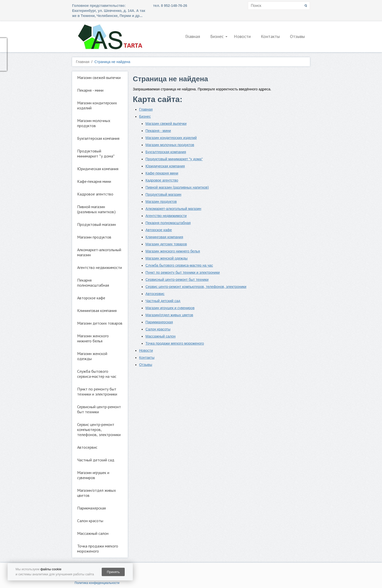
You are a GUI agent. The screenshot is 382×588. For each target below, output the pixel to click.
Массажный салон (93, 533)
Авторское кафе (91, 298)
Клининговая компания (97, 311)
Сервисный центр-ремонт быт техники (99, 409)
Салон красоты (90, 521)
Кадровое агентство (95, 194)
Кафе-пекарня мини (94, 181)
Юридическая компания (98, 169)
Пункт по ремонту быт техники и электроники (97, 392)
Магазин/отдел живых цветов (97, 493)
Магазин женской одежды (92, 356)
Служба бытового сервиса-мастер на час (97, 374)
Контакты (270, 36)
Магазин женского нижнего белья (93, 338)
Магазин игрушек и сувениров (93, 475)
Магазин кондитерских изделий (97, 105)
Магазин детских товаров (100, 323)
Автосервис (87, 447)
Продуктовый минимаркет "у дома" (96, 154)
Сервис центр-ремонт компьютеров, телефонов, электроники (99, 430)
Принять (113, 572)
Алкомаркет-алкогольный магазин (99, 252)
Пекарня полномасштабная (93, 283)
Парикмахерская (91, 508)
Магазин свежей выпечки (99, 78)
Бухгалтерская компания (98, 138)
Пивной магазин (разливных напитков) (96, 209)
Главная (193, 36)
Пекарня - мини (90, 90)
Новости (242, 36)
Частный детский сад (96, 460)
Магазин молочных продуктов (94, 123)
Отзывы (297, 36)
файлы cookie (51, 569)
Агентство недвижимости (100, 268)
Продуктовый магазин (97, 224)
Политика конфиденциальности (97, 583)
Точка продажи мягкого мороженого (98, 549)
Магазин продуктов (94, 237)
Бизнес (217, 36)
